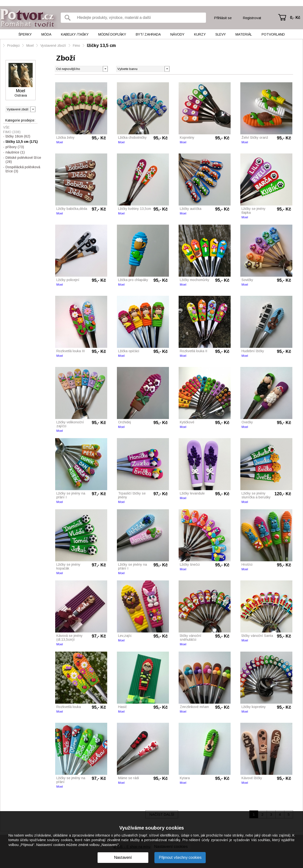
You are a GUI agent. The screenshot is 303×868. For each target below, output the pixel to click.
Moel (30, 46)
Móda (46, 34)
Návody (177, 34)
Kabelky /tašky (75, 34)
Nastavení (123, 857)
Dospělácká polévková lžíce (23, 169)
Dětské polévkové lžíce (23, 160)
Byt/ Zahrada (148, 34)
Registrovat (252, 18)
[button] (167, 69)
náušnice (15, 152)
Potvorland (273, 34)
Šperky (25, 34)
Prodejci (13, 46)
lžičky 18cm (18, 136)
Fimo (76, 46)
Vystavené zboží (53, 46)
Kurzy (200, 34)
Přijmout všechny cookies (180, 857)
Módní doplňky (112, 34)
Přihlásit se (223, 18)
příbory (15, 147)
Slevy (221, 34)
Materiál (244, 34)
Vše (6, 127)
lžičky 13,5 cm (101, 46)
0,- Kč (295, 18)
